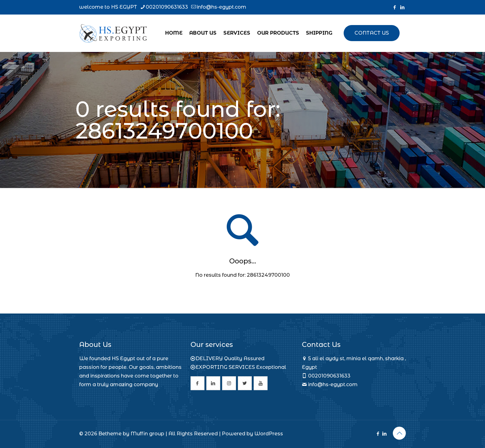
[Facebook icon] (395, 7)
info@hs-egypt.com (333, 384)
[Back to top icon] (399, 433)
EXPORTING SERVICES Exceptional (241, 367)
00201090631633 (329, 376)
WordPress (269, 434)
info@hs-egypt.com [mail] (221, 7)
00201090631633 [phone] (167, 7)
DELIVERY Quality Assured (230, 358)
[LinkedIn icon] (402, 7)
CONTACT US (372, 33)
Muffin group (147, 434)
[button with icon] (197, 383)
